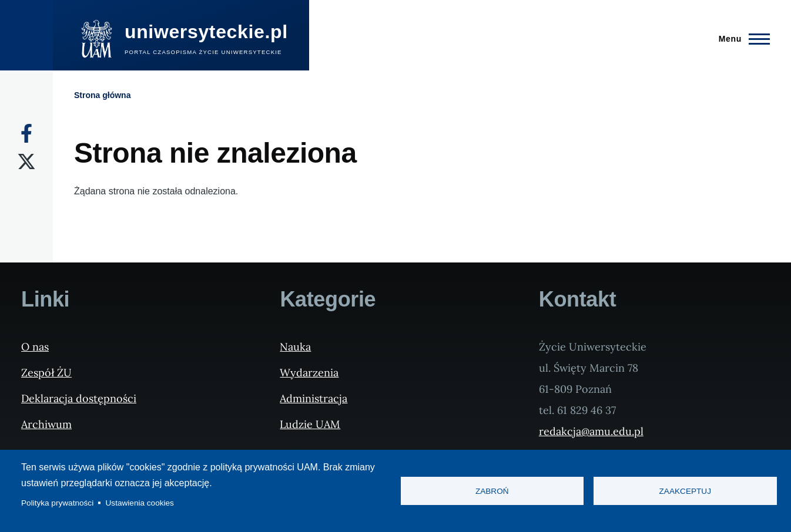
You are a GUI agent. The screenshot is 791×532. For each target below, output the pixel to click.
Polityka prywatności (57, 503)
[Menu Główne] (741, 39)
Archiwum (46, 424)
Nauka (295, 347)
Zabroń (492, 491)
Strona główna (102, 95)
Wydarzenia (309, 373)
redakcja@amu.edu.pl (591, 431)
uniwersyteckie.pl (206, 32)
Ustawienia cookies (140, 503)
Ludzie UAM (310, 424)
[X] (26, 161)
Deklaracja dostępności (79, 398)
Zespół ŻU (46, 373)
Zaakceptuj (685, 491)
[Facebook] (26, 133)
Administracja (314, 398)
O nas (35, 347)
